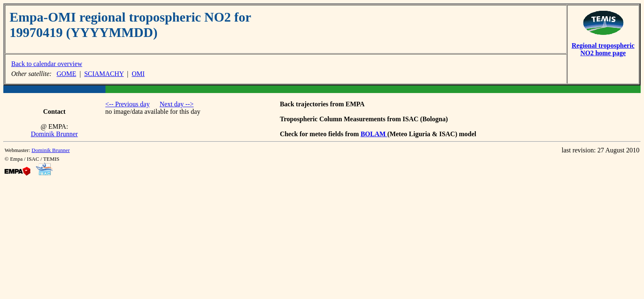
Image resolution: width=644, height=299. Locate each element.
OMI (138, 74)
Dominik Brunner (54, 134)
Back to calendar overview (47, 64)
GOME (66, 74)
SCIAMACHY (104, 74)
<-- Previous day (128, 104)
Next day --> (176, 104)
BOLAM (374, 134)
